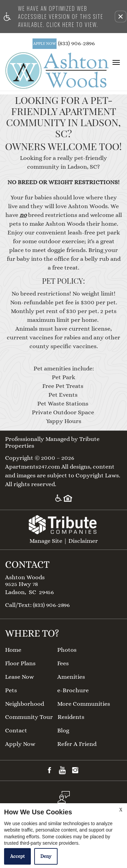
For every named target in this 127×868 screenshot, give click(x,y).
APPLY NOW (45, 44)
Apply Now (20, 744)
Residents (71, 717)
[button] (121, 17)
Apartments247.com (33, 467)
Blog (63, 731)
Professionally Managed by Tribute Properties (52, 442)
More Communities (84, 704)
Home (13, 650)
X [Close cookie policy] (121, 810)
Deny (46, 856)
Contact (16, 731)
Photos (67, 650)
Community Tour (29, 717)
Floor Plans (20, 663)
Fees (63, 663)
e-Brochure (73, 690)
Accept (17, 856)
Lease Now (19, 677)
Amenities (71, 677)
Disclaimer (83, 541)
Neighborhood (25, 704)
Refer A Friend (77, 744)
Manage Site (46, 541)
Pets (11, 690)
